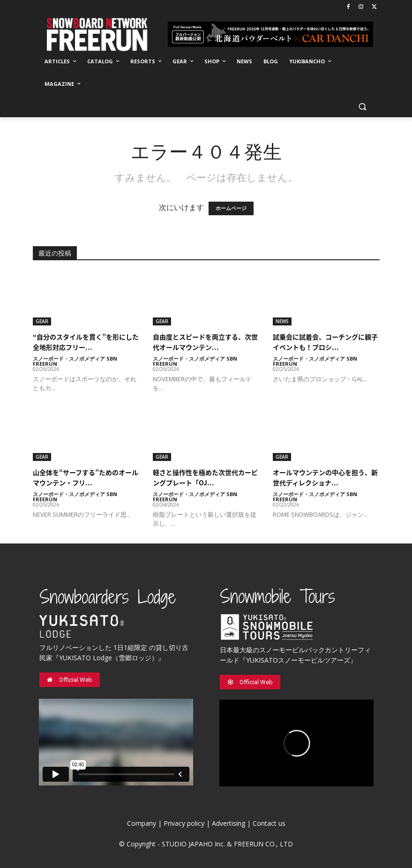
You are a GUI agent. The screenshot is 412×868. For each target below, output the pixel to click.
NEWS (282, 321)
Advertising (228, 823)
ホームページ (231, 208)
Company (142, 823)
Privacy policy (184, 823)
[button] (363, 107)
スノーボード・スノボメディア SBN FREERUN (75, 361)
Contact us (269, 823)
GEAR (42, 321)
